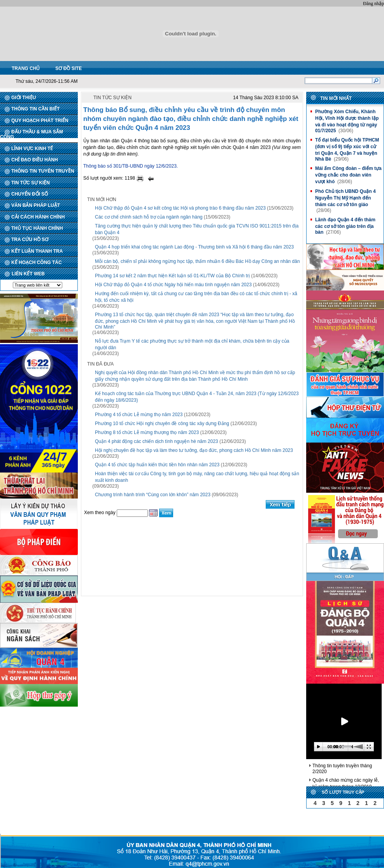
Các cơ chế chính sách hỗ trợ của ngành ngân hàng (149, 217)
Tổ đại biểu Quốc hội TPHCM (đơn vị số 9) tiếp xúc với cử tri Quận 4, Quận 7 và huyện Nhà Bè (347, 150)
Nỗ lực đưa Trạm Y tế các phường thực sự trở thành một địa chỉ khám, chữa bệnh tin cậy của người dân (192, 344)
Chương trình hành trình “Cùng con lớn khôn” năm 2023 (153, 495)
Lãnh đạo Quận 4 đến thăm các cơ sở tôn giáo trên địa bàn (345, 226)
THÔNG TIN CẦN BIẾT (35, 109)
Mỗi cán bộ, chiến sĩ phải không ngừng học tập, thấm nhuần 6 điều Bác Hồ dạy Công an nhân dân (197, 261)
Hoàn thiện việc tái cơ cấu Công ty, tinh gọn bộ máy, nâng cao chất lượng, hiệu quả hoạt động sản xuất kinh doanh (197, 477)
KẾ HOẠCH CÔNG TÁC (37, 262)
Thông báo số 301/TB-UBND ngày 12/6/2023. (131, 166)
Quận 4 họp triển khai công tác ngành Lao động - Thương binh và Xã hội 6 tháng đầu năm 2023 (194, 247)
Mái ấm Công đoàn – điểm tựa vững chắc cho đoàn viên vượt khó (348, 175)
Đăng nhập (373, 3)
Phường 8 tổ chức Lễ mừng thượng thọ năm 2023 (147, 432)
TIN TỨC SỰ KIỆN (31, 183)
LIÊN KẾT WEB (28, 274)
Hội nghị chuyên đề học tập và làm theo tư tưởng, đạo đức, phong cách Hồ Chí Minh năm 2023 (194, 450)
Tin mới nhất (336, 98)
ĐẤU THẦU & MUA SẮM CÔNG (32, 134)
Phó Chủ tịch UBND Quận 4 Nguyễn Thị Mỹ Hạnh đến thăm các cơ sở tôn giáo (345, 198)
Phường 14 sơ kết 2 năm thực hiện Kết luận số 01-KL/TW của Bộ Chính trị (172, 276)
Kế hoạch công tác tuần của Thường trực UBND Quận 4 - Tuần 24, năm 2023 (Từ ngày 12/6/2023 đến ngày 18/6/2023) (197, 397)
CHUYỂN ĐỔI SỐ (30, 194)
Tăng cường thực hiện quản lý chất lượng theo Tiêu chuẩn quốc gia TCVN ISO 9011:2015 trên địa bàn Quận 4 (197, 229)
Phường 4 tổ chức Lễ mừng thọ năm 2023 (139, 415)
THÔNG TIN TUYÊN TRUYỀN (43, 171)
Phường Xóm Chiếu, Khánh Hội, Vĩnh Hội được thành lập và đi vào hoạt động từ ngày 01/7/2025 (347, 121)
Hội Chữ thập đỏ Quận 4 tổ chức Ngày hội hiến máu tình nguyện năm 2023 (173, 285)
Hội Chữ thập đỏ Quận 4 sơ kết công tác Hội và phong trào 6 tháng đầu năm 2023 (180, 208)
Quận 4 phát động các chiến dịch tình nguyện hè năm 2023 (157, 441)
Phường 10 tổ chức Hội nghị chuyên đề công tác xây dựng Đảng (162, 423)
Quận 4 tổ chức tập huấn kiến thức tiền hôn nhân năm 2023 (157, 465)
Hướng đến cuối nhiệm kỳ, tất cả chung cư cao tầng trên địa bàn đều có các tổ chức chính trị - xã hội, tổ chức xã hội (196, 297)
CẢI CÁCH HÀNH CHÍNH (38, 217)
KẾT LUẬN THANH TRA (37, 251)
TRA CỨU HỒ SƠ (30, 240)
